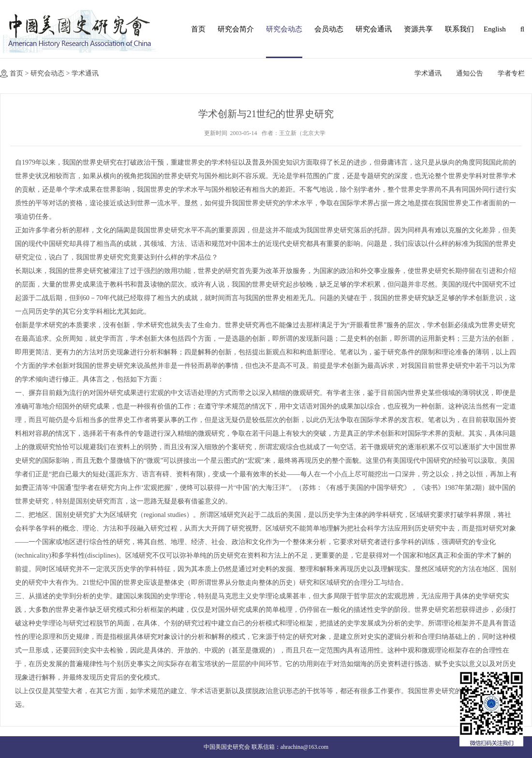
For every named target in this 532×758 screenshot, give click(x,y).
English (493, 29)
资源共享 (418, 29)
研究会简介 (236, 29)
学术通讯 (85, 73)
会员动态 (329, 29)
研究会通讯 (374, 29)
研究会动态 (284, 29)
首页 (198, 29)
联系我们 (459, 29)
